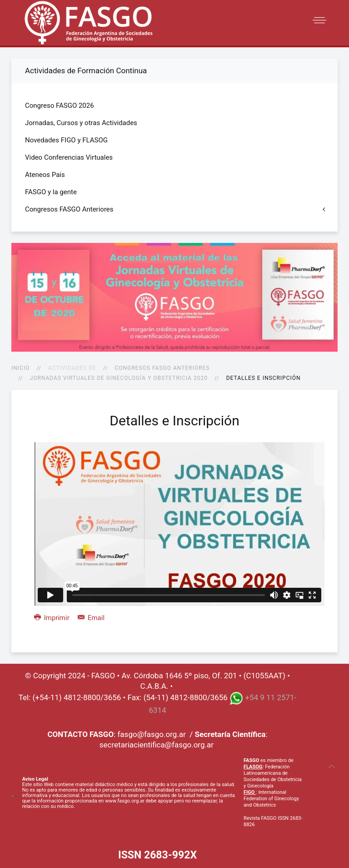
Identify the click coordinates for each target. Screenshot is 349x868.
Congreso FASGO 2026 (60, 106)
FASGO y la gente (51, 192)
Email (91, 618)
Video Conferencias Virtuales (69, 157)
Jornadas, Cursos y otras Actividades (81, 123)
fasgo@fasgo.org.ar (151, 734)
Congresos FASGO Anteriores (162, 368)
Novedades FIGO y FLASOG (66, 140)
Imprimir (52, 618)
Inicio (20, 368)
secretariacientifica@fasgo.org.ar (157, 745)
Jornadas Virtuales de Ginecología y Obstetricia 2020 (119, 378)
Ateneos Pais (45, 175)
